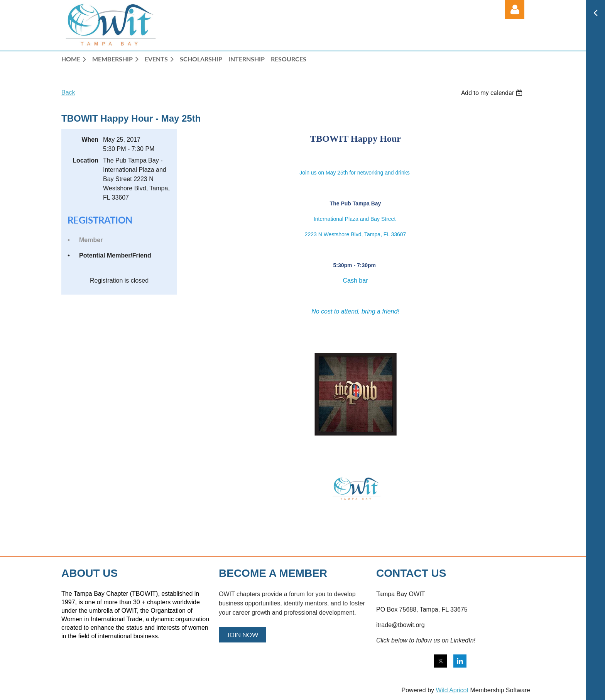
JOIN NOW (243, 635)
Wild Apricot (452, 690)
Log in (515, 10)
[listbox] (493, 93)
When (90, 140)
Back (68, 92)
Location (85, 160)
